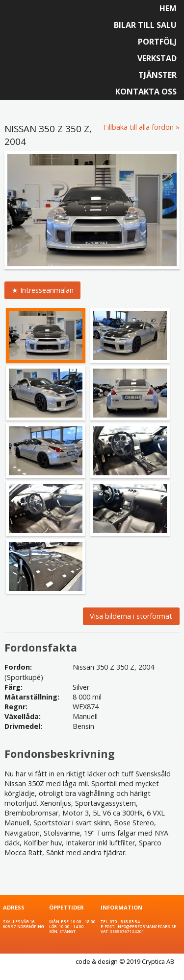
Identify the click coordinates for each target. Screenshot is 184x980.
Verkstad (157, 58)
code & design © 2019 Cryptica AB (125, 961)
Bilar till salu (145, 25)
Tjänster (158, 75)
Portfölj (157, 42)
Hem (168, 8)
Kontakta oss (146, 92)
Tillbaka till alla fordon (138, 127)
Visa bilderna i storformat (131, 616)
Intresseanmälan (47, 290)
